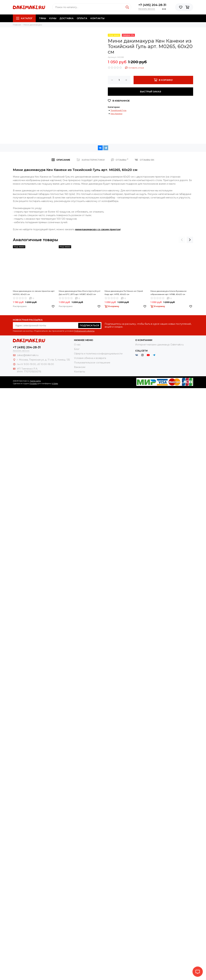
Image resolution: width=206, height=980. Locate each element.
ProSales (33, 383)
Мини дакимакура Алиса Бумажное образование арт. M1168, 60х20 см (169, 293)
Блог (77, 349)
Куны (53, 18)
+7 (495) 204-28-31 (152, 5)
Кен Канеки (116, 114)
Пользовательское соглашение (92, 363)
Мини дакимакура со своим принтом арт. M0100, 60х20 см (34, 293)
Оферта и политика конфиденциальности (98, 354)
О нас (77, 345)
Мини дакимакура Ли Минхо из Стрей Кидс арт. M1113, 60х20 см (124, 293)
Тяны (42, 18)
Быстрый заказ (151, 92)
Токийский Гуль (118, 110)
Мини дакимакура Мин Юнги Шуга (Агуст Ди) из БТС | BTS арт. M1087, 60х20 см (80, 293)
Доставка (67, 18)
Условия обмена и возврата (90, 358)
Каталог (24, 18)
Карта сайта (35, 381)
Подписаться (89, 325)
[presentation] (182, 240)
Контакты (97, 18)
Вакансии (80, 367)
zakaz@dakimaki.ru (28, 355)
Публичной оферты (84, 331)
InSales (55, 383)
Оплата (82, 18)
